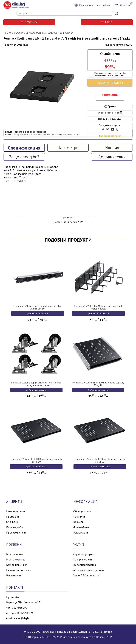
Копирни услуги (83, 559)
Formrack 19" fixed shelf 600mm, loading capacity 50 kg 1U (100, 460)
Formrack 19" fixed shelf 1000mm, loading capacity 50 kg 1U (36, 460)
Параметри (68, 148)
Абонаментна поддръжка (89, 570)
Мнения (112, 148)
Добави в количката (38, 313)
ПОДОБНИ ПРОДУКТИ (68, 240)
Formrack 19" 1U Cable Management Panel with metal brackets (98, 307)
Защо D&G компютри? (87, 575)
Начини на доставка (19, 570)
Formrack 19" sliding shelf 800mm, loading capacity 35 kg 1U (98, 384)
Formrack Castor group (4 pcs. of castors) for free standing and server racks (36, 384)
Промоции (12, 516)
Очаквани (12, 522)
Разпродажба (15, 527)
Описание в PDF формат (110, 113)
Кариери (78, 522)
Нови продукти (15, 511)
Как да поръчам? (17, 565)
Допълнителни (112, 157)
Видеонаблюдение (85, 565)
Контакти (79, 516)
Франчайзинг (81, 527)
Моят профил (14, 554)
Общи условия (82, 511)
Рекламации (81, 532)
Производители (16, 532)
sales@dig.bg (22, 618)
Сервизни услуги (83, 554)
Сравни (110, 106)
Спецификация (24, 148)
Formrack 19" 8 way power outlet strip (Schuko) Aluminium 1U (37, 307)
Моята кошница (16, 559)
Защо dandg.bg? (24, 157)
